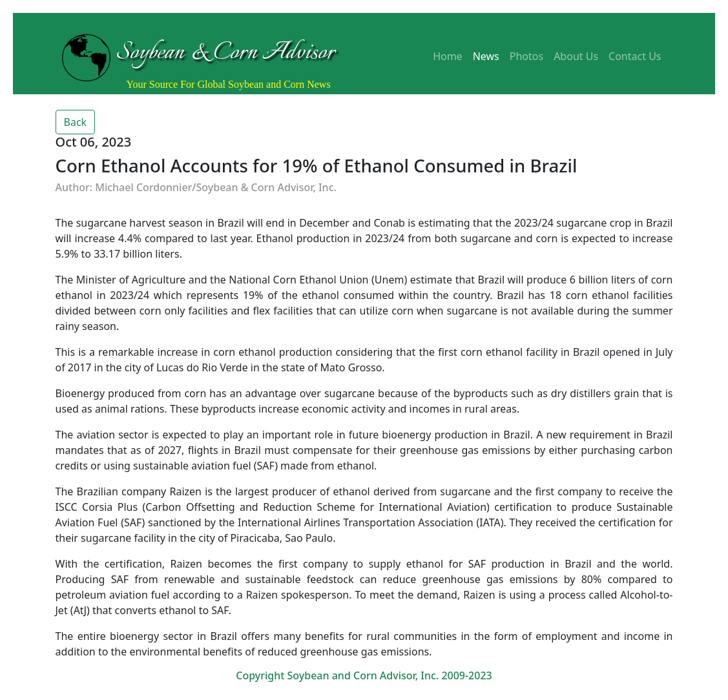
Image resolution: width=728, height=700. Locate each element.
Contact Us (635, 56)
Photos (526, 56)
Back (76, 122)
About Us (576, 56)
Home (448, 56)
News (486, 56)
